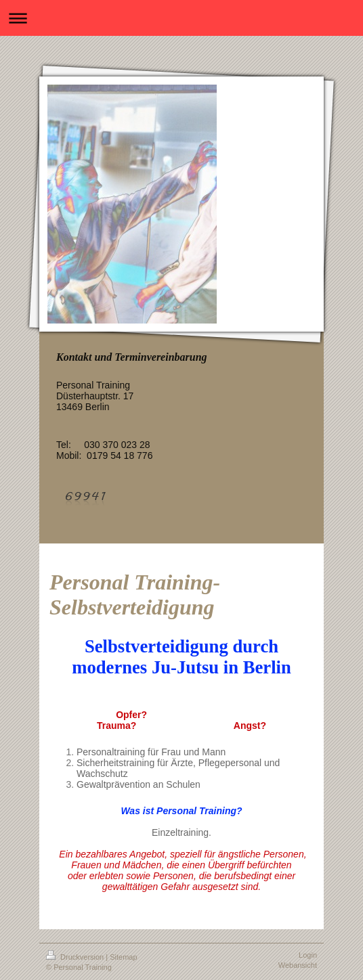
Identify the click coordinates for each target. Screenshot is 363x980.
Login (308, 955)
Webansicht (298, 965)
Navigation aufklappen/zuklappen (181, 18)
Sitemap (123, 957)
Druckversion (76, 957)
